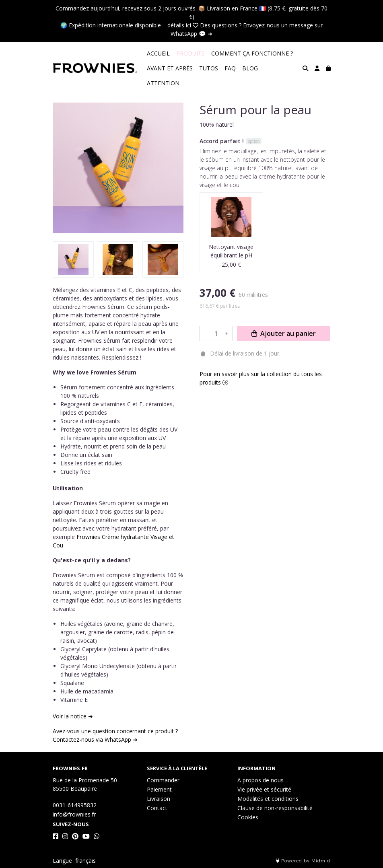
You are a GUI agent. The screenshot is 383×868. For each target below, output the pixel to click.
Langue (62, 861)
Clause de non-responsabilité (275, 808)
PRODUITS (190, 53)
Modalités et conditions (268, 799)
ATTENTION (163, 83)
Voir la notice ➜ (73, 716)
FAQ (230, 68)
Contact (157, 808)
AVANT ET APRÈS (170, 68)
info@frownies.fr (74, 814)
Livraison (159, 799)
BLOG (250, 68)
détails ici (179, 25)
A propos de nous (260, 780)
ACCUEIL (158, 53)
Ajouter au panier (284, 691)
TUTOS (209, 68)
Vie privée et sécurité (264, 789)
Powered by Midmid (303, 861)
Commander (163, 780)
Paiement (159, 789)
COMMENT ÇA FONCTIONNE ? (252, 53)
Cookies (248, 817)
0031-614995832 (75, 805)
